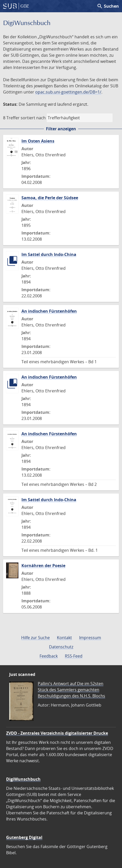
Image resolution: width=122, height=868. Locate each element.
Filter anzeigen (61, 129)
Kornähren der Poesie (43, 566)
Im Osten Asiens (38, 141)
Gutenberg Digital (24, 837)
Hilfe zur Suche (35, 638)
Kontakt (64, 638)
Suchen (108, 6)
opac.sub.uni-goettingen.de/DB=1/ (68, 92)
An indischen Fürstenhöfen (49, 311)
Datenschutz (61, 647)
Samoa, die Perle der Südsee (50, 198)
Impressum (90, 638)
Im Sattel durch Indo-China (49, 254)
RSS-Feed (74, 656)
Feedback (49, 656)
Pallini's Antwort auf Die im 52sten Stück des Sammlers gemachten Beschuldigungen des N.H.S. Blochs (71, 690)
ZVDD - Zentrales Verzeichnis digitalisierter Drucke (57, 733)
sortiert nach (33, 118)
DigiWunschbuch (23, 779)
